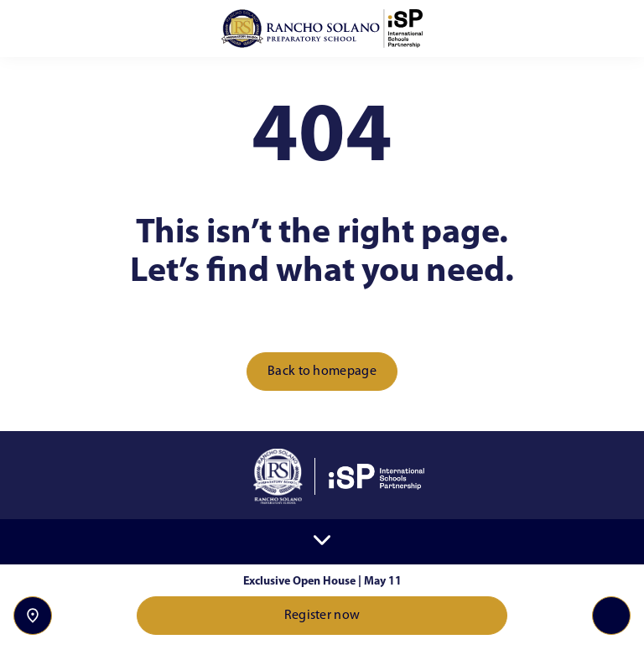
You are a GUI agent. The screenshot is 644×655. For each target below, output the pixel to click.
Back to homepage (322, 372)
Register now (322, 616)
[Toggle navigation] (611, 616)
